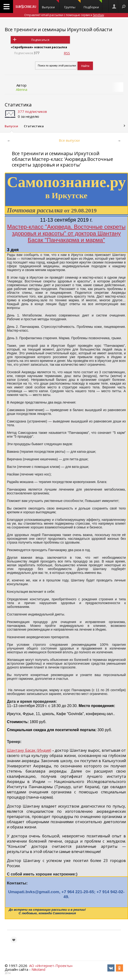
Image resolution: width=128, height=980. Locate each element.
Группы (72, 5)
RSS (67, 53)
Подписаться (40, 40)
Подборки (93, 5)
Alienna (22, 89)
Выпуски (50, 5)
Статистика (18, 105)
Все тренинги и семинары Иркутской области (58, 29)
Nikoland (38, 969)
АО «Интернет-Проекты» (51, 966)
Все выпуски (69, 140)
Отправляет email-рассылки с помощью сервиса (64, 15)
